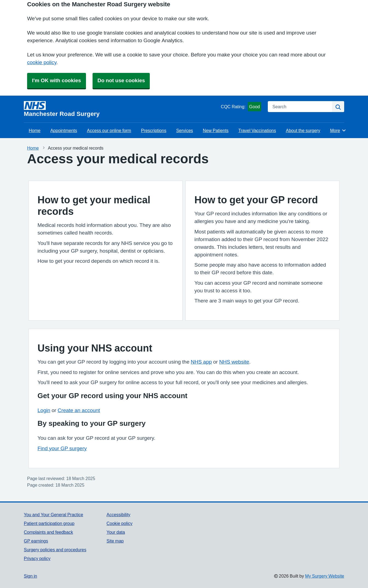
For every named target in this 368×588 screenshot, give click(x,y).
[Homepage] (121, 109)
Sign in (30, 576)
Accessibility (118, 515)
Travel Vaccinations (257, 130)
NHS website (234, 362)
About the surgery (303, 130)
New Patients (216, 130)
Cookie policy (120, 523)
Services (184, 130)
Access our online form (109, 130)
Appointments (64, 130)
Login (44, 410)
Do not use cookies (121, 80)
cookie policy (42, 62)
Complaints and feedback (48, 532)
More (338, 130)
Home (35, 130)
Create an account (79, 410)
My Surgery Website (325, 576)
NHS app (201, 362)
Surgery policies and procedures (55, 550)
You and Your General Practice (54, 515)
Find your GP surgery (62, 448)
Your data (116, 532)
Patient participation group (49, 523)
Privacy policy (37, 558)
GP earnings (36, 541)
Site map (115, 541)
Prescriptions (154, 130)
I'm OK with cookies (57, 80)
